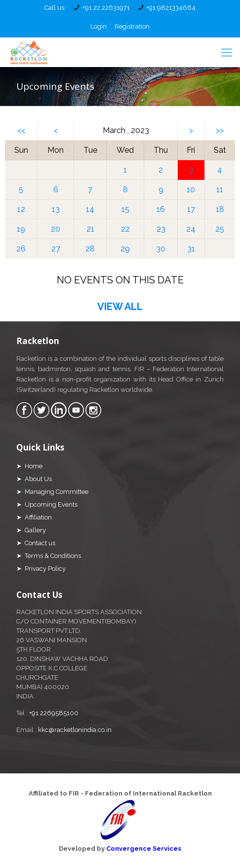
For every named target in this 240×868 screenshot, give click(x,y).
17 (191, 209)
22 (125, 229)
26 (21, 249)
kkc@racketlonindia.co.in (75, 730)
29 (125, 249)
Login (99, 26)
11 (220, 190)
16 (161, 209)
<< (21, 130)
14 (90, 209)
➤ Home (29, 466)
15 (125, 209)
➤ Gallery (31, 530)
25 (220, 229)
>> (220, 130)
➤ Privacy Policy (41, 569)
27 (56, 249)
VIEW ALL (120, 307)
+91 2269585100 (54, 713)
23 (161, 229)
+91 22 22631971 (106, 8)
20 (56, 229)
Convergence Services (144, 849)
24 (191, 229)
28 (90, 249)
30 (161, 249)
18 (220, 209)
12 (21, 209)
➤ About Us (34, 479)
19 (21, 229)
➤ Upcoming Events (47, 504)
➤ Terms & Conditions (49, 556)
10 (191, 190)
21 (90, 229)
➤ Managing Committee (52, 492)
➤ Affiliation (34, 517)
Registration (132, 26)
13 (56, 209)
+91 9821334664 (171, 8)
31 (191, 249)
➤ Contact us (36, 543)
